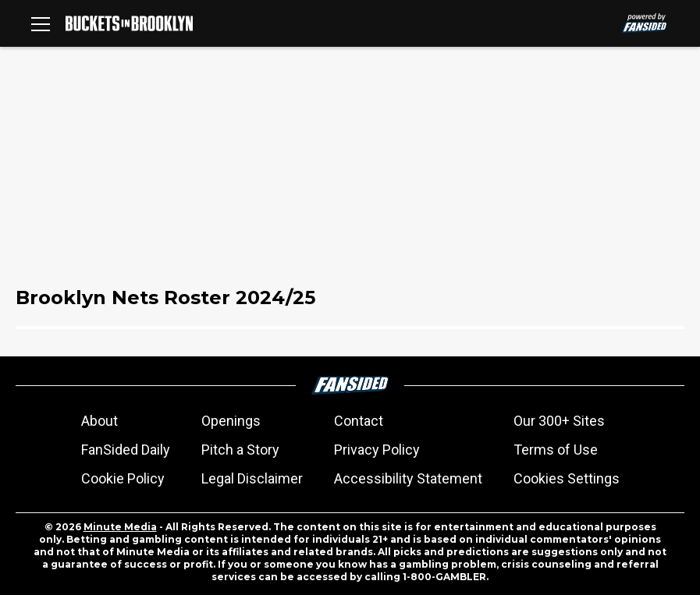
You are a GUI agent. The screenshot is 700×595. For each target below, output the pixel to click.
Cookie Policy (123, 478)
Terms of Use (556, 450)
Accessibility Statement (408, 478)
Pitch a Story (240, 450)
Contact (359, 421)
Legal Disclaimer (252, 478)
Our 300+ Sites (559, 421)
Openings (231, 421)
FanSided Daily (126, 450)
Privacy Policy (377, 450)
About (99, 421)
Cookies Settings (567, 478)
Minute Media (120, 527)
